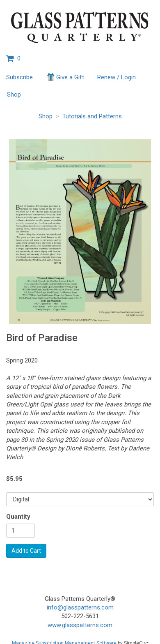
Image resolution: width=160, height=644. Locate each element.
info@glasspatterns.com (80, 607)
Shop (14, 95)
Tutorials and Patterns (92, 116)
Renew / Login (117, 77)
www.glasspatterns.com (80, 625)
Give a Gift (65, 77)
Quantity (18, 517)
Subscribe (19, 77)
